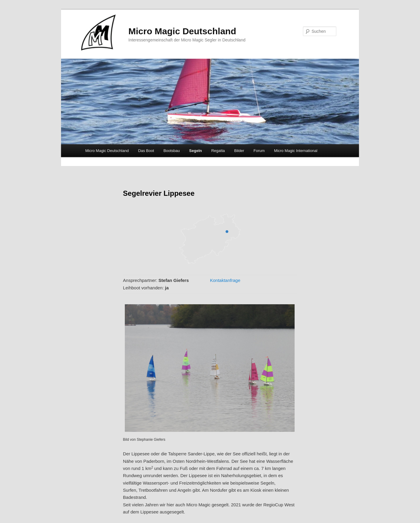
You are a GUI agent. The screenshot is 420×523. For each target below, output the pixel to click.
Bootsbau (172, 151)
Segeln (196, 151)
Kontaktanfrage (225, 280)
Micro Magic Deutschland (182, 31)
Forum (259, 151)
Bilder (239, 151)
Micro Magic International (296, 151)
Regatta (218, 151)
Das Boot (146, 151)
